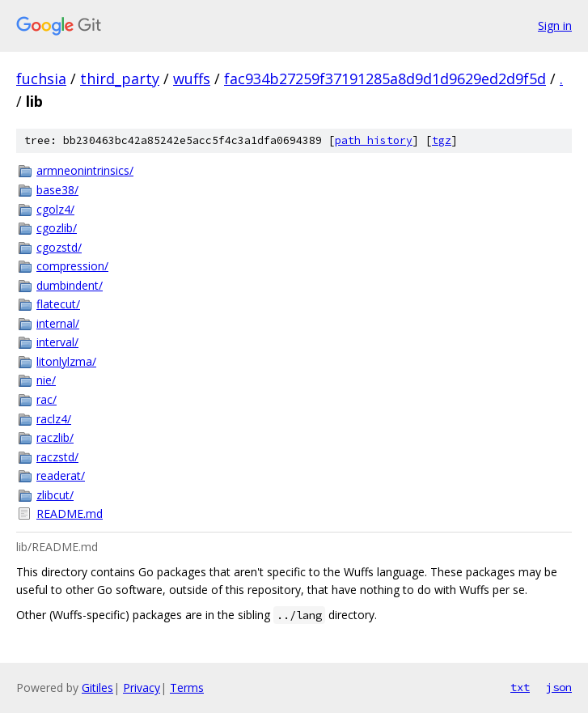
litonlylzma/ (66, 361)
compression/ (72, 266)
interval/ (57, 342)
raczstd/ (57, 457)
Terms (187, 688)
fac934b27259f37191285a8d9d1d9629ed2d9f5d (385, 79)
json (559, 687)
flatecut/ (58, 304)
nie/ (46, 380)
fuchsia (41, 79)
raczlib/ (55, 437)
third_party (120, 79)
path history (374, 140)
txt (520, 687)
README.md (70, 514)
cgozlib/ (57, 228)
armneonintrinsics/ (85, 170)
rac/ (47, 399)
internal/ (58, 323)
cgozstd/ (59, 247)
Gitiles (97, 688)
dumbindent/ (70, 285)
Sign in (555, 25)
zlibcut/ (55, 495)
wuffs (192, 79)
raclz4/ (54, 419)
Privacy (142, 688)
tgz (442, 140)
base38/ (57, 190)
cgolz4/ (55, 209)
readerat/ (61, 475)
